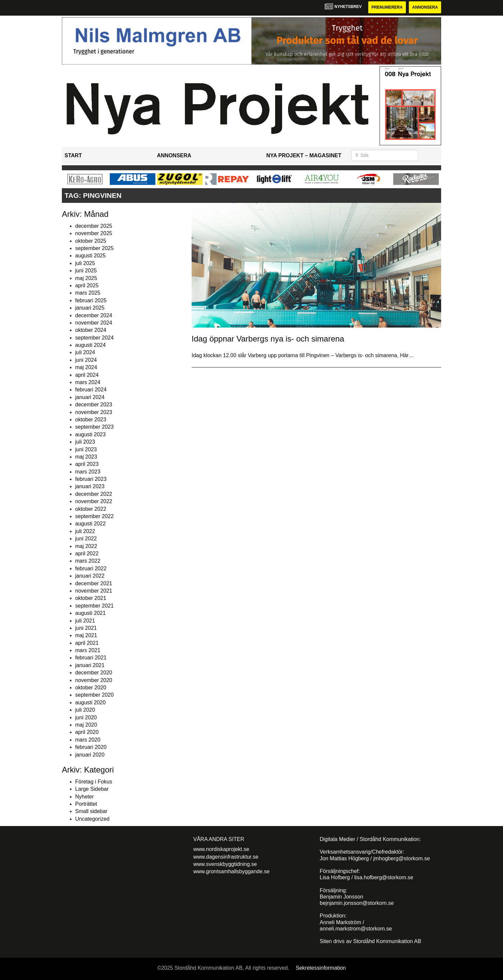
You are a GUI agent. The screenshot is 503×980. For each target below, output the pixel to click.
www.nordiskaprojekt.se (221, 849)
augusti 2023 (90, 434)
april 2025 (87, 285)
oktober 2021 (91, 598)
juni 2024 (86, 360)
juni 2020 (86, 717)
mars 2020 (88, 740)
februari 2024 (91, 390)
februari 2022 (91, 568)
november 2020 (94, 680)
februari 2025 (91, 300)
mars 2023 (88, 472)
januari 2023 (90, 486)
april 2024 (87, 375)
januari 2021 (90, 665)
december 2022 (94, 494)
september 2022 (94, 516)
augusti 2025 (90, 256)
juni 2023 (86, 449)
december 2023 (94, 405)
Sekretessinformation (321, 968)
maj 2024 (86, 367)
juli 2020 (85, 710)
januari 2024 (90, 397)
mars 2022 (88, 561)
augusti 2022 (90, 524)
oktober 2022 (91, 509)
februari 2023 (91, 479)
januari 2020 (90, 755)
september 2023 (94, 427)
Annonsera (425, 7)
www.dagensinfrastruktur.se (226, 857)
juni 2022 (86, 539)
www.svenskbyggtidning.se (225, 864)
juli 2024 (85, 352)
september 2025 (94, 248)
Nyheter (84, 797)
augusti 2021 (90, 613)
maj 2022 (86, 546)
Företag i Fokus (94, 782)
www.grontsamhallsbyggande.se (231, 871)
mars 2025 (88, 293)
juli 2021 (85, 621)
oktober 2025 (91, 241)
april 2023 (87, 464)
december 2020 (94, 673)
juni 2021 (86, 628)
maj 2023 (86, 457)
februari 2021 (91, 658)
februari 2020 (91, 747)
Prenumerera (387, 7)
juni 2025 (86, 271)
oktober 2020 (91, 688)
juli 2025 (85, 263)
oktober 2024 (91, 330)
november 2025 (94, 233)
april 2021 (87, 643)
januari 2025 (90, 308)
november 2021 (94, 591)
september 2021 (94, 606)
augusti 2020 (90, 702)
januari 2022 (90, 576)
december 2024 (94, 315)
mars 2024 (88, 382)
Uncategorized (92, 819)
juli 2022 (85, 531)
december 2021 (94, 583)
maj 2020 (86, 725)
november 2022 (94, 501)
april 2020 (87, 732)
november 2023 (94, 412)
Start (73, 155)
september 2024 (94, 338)
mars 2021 (88, 650)
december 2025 (94, 226)
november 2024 (94, 323)
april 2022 (87, 554)
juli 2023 (85, 442)
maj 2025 (86, 278)
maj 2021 (86, 635)
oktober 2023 (91, 420)
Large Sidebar (92, 789)
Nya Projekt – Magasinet (304, 155)
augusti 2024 (90, 345)
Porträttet (86, 804)
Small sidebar (91, 811)
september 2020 (94, 695)
